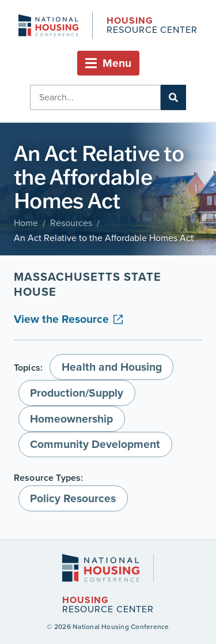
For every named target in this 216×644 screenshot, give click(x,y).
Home (26, 223)
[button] (108, 63)
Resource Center (152, 26)
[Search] (173, 97)
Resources (71, 223)
